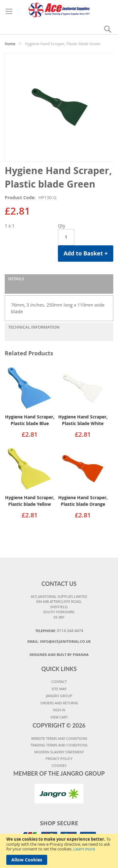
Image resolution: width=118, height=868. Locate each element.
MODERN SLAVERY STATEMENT (59, 752)
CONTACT (59, 682)
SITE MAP (59, 689)
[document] (59, 851)
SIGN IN (59, 710)
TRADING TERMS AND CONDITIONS (59, 745)
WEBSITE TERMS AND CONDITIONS (59, 738)
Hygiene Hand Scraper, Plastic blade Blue (30, 420)
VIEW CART (59, 717)
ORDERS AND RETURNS (59, 703)
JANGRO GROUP (59, 696)
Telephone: (59, 631)
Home (10, 44)
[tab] (59, 284)
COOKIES (59, 765)
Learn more (84, 849)
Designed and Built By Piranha (59, 655)
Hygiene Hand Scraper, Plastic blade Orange (83, 501)
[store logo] (59, 9)
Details (16, 279)
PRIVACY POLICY (59, 759)
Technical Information (34, 327)
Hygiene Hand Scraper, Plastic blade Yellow (30, 501)
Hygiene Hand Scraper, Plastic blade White (83, 420)
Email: (59, 641)
